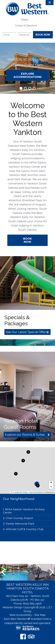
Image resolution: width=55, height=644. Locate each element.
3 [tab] (30, 88)
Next (52, 572)
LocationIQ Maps (20, 492)
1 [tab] (21, 88)
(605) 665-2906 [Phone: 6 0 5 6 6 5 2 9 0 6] (32, 604)
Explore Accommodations (28, 75)
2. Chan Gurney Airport (18, 518)
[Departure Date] (25, 35)
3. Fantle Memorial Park (19, 524)
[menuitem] (25, 20)
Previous (3, 572)
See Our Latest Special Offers (26, 332)
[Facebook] (23, 636)
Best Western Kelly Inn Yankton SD (27, 9)
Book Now (27, 240)
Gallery (25, 20)
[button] (38, 486)
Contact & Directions (26, 26)
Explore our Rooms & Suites (25, 435)
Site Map (40, 615)
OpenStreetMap (36, 492)
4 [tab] (34, 88)
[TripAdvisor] (31, 636)
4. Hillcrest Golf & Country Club (23, 529)
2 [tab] (25, 88)
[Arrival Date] (9, 35)
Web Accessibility (21, 615)
